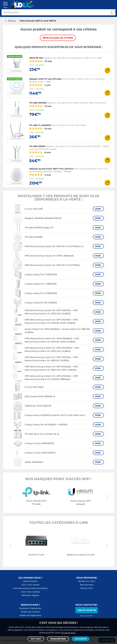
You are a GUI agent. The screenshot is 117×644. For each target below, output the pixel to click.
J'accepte (81, 639)
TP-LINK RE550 (37, 146)
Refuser (36, 639)
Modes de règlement (30, 615)
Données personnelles (25, 588)
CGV (24, 585)
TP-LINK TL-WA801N (40, 125)
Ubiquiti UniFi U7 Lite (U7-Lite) (45, 79)
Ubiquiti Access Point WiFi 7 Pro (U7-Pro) (51, 169)
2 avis (40, 85)
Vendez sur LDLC (87, 581)
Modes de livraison (30, 612)
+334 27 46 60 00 (87, 610)
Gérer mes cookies (30, 592)
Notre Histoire (30, 581)
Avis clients (34, 585)
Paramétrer (58, 639)
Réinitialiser (58, 38)
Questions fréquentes (30, 608)
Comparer (16, 71)
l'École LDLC (87, 588)
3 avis (40, 175)
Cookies (44, 588)
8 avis (40, 152)
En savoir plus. (68, 633)
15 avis (40, 106)
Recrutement (87, 585)
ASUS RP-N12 (36, 58)
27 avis (41, 61)
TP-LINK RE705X (38, 103)
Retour (12, 21)
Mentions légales (30, 595)
